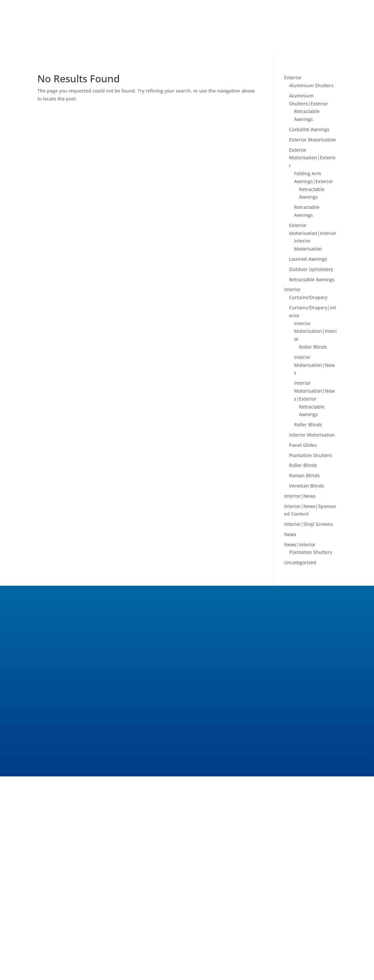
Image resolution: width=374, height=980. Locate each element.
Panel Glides (303, 445)
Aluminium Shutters (311, 85)
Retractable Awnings (312, 279)
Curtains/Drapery (308, 297)
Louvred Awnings (308, 259)
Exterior (293, 78)
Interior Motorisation (312, 435)
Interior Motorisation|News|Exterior (314, 391)
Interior (292, 289)
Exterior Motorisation (313, 140)
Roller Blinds (313, 347)
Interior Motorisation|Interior (315, 331)
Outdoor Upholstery (311, 269)
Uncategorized (300, 562)
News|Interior (300, 545)
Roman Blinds (304, 475)
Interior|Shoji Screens (309, 524)
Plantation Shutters (311, 455)
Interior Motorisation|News (314, 365)
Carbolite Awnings (309, 129)
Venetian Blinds (307, 486)
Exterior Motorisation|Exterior (312, 158)
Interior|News (300, 496)
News (290, 534)
